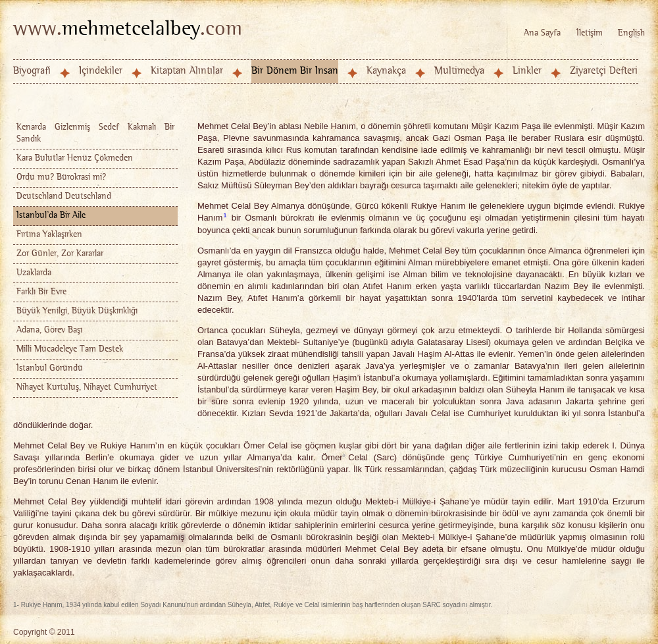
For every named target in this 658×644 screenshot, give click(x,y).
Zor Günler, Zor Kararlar (60, 254)
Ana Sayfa (542, 33)
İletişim (590, 33)
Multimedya (459, 71)
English (631, 33)
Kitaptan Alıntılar (187, 71)
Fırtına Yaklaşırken (49, 235)
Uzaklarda (34, 273)
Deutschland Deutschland (64, 197)
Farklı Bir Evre (41, 292)
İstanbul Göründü (50, 368)
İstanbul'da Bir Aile (51, 216)
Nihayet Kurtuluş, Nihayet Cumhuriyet (87, 388)
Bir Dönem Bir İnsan (295, 71)
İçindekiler (101, 71)
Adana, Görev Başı (49, 330)
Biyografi (32, 71)
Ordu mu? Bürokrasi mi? (61, 177)
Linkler (527, 71)
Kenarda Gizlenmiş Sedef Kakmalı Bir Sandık (95, 133)
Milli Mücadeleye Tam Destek (70, 349)
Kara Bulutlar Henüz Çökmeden (75, 158)
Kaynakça (386, 71)
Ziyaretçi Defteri (604, 71)
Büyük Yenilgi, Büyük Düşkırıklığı (77, 311)
